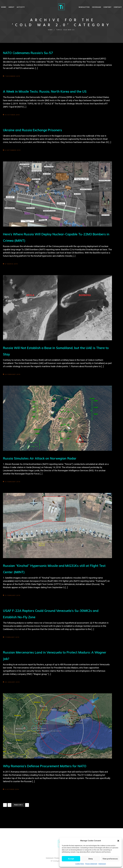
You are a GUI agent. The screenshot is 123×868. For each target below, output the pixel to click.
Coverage (90, 7)
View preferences (110, 859)
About (18, 7)
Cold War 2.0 (69, 30)
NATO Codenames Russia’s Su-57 (29, 53)
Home (11, 7)
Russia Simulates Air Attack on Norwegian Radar (41, 458)
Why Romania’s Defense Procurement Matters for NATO (47, 766)
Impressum (102, 864)
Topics (59, 30)
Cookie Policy (80, 864)
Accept (71, 859)
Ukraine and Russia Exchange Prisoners (34, 130)
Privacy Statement (91, 864)
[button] (118, 841)
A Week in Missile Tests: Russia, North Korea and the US (46, 91)
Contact (111, 7)
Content (101, 7)
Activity (28, 7)
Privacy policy (59, 858)
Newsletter (77, 7)
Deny (91, 859)
